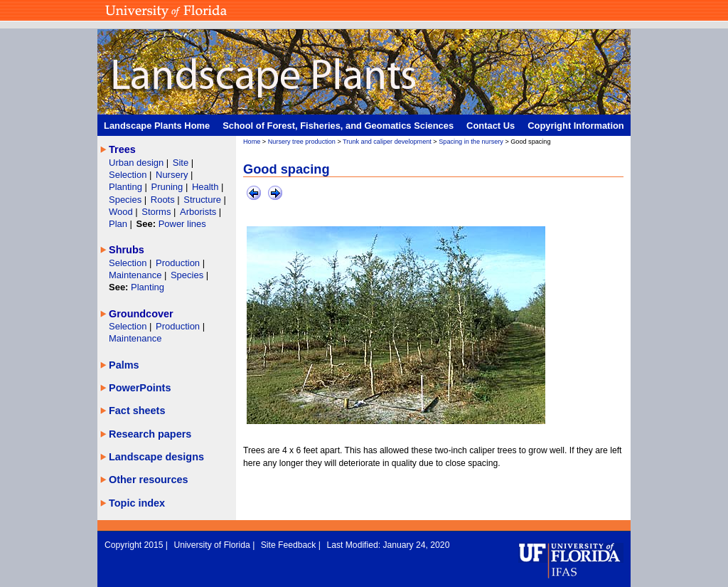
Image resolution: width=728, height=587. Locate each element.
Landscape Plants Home (157, 126)
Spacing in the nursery (471, 142)
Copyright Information (576, 126)
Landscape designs (156, 457)
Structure (203, 200)
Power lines (182, 224)
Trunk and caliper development (387, 142)
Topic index (137, 503)
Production (179, 263)
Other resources (149, 480)
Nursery (172, 175)
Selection (129, 175)
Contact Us (491, 126)
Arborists (198, 212)
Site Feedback (290, 545)
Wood (122, 212)
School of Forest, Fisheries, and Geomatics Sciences (338, 126)
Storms (157, 212)
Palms (124, 365)
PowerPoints (140, 388)
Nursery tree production (302, 142)
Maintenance (136, 275)
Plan (118, 224)
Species (127, 200)
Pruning (168, 187)
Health (205, 187)
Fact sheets (137, 411)
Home (252, 142)
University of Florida (213, 545)
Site (182, 163)
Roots (164, 200)
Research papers (150, 434)
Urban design (138, 163)
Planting (127, 187)
